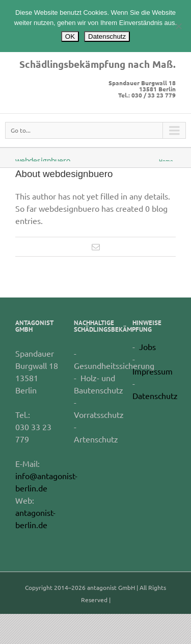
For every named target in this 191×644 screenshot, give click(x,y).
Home (166, 160)
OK (70, 36)
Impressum (153, 371)
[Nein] (178, 26)
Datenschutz (155, 395)
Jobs (147, 346)
